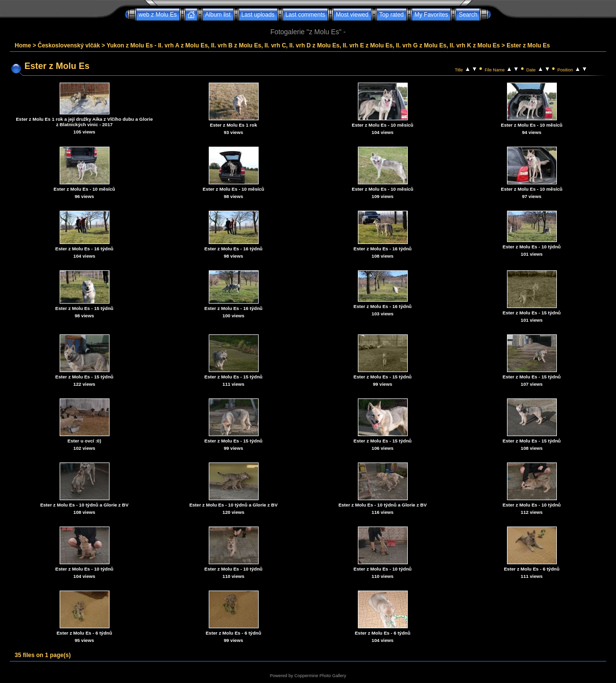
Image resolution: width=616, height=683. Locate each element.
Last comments (305, 15)
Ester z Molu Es (528, 45)
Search (468, 15)
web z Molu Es (158, 15)
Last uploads (258, 15)
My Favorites (431, 15)
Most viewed (352, 15)
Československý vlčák (69, 45)
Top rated (392, 15)
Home (23, 45)
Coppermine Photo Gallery (320, 676)
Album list (218, 15)
